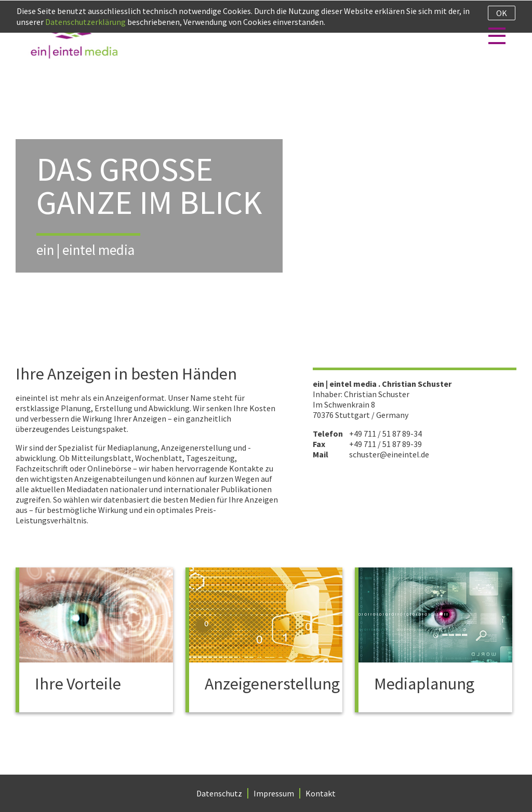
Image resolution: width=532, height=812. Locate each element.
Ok (502, 13)
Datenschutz (219, 793)
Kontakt (321, 793)
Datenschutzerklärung (85, 22)
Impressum (274, 793)
